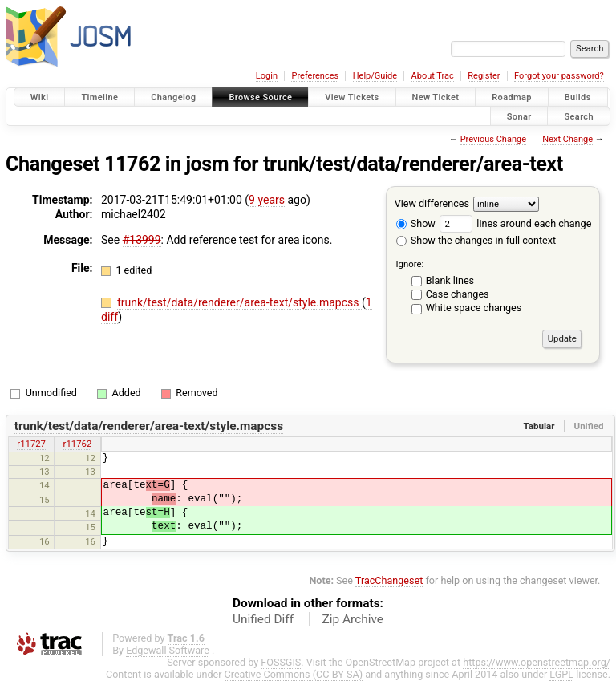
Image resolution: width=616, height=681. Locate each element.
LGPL (561, 674)
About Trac (433, 76)
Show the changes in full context (476, 240)
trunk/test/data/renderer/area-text (413, 164)
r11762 (78, 444)
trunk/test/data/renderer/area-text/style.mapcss (239, 302)
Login (267, 76)
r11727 (31, 444)
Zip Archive (353, 619)
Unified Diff (263, 619)
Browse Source (260, 97)
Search (579, 116)
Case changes (458, 294)
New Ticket (436, 97)
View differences (432, 203)
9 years (267, 200)
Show (416, 223)
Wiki (40, 97)
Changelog (173, 97)
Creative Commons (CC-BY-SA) (294, 674)
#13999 (142, 240)
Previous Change (493, 139)
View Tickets (352, 97)
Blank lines (450, 280)
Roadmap (512, 97)
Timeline (99, 97)
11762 (132, 164)
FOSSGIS (281, 662)
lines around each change (515, 223)
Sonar (519, 116)
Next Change (567, 139)
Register (484, 76)
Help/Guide (375, 76)
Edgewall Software (168, 650)
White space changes (474, 308)
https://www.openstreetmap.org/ (537, 662)
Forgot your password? (559, 76)
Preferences (315, 76)
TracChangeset (389, 580)
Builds (578, 97)
